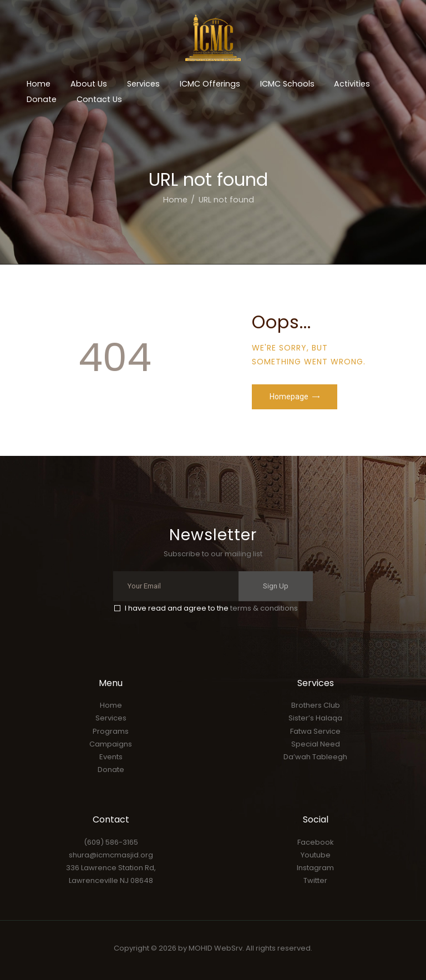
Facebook (316, 842)
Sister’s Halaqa (315, 718)
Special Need (316, 744)
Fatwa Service (315, 731)
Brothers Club (316, 705)
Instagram (315, 868)
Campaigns (111, 744)
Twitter (315, 880)
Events (111, 757)
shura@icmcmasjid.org (111, 855)
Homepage (289, 397)
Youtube (316, 855)
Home (175, 200)
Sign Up (276, 586)
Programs (111, 731)
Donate (111, 770)
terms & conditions (264, 608)
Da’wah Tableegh (315, 757)
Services (111, 718)
